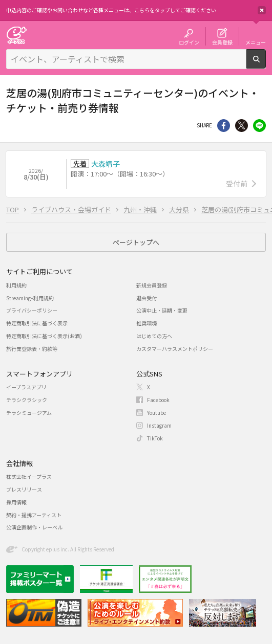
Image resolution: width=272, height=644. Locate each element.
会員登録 (222, 42)
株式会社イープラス (29, 476)
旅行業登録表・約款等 (32, 349)
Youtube (156, 413)
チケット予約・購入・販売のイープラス (16, 35)
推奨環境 (147, 323)
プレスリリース (24, 489)
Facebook (158, 400)
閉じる (262, 10)
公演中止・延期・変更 (162, 310)
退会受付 (147, 298)
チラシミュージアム (29, 413)
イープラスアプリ (26, 387)
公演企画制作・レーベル (34, 527)
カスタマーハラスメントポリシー (175, 349)
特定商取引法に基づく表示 (37, 323)
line (259, 126)
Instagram (159, 425)
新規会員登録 (152, 285)
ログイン (189, 42)
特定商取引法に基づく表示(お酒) (44, 336)
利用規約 (16, 285)
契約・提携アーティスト (34, 515)
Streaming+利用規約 (30, 298)
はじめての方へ (154, 336)
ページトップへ (136, 242)
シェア (224, 126)
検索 (266, 64)
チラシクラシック (27, 400)
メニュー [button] (256, 42)
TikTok (155, 438)
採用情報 (16, 502)
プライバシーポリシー (32, 310)
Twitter (242, 126)
